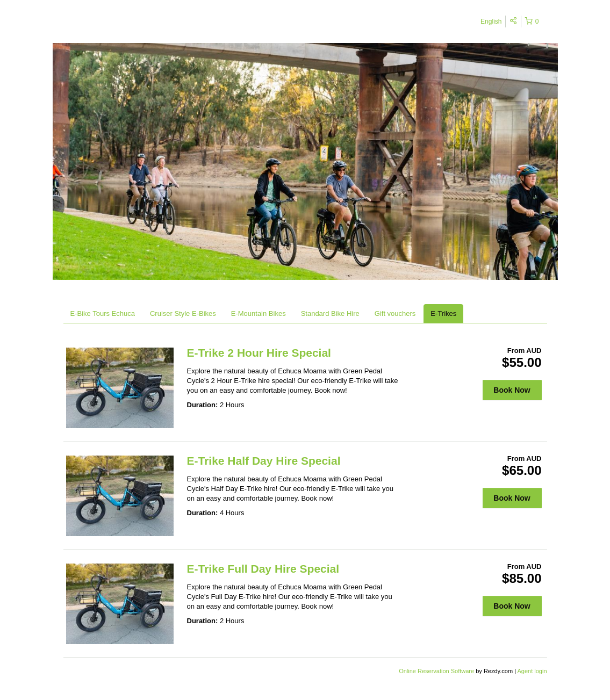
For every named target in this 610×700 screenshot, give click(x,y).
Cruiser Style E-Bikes (183, 313)
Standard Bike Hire (330, 313)
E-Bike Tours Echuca (103, 313)
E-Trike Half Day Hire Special (264, 461)
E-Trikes (443, 313)
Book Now (512, 390)
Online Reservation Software (436, 671)
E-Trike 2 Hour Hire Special (259, 353)
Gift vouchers (395, 313)
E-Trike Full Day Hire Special (263, 569)
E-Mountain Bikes (259, 313)
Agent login (532, 671)
